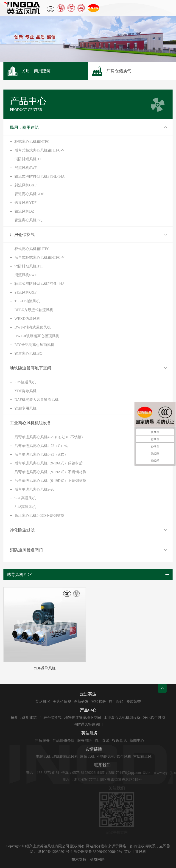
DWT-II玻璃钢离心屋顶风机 (37, 336)
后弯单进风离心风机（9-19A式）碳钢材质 (49, 463)
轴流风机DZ (24, 211)
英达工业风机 (135, 852)
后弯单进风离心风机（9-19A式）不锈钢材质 (50, 472)
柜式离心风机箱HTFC (32, 142)
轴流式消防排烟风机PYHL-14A (40, 176)
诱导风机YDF (25, 203)
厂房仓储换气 (22, 235)
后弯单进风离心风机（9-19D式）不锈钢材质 (50, 481)
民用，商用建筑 (24, 127)
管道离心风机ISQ (28, 220)
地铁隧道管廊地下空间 (31, 368)
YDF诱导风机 (25, 391)
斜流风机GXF (25, 185)
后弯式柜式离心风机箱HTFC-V (39, 150)
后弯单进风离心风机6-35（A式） (41, 454)
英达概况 (70, 701)
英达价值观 (89, 701)
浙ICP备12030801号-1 (55, 852)
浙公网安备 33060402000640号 (98, 852)
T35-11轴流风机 (27, 301)
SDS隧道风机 (25, 382)
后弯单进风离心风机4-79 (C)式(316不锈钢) (49, 437)
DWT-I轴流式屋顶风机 (33, 327)
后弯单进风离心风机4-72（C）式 (41, 446)
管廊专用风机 (25, 408)
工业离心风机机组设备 (31, 423)
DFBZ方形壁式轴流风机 (34, 310)
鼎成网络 (97, 859)
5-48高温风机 (25, 507)
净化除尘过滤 (22, 530)
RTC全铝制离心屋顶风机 (34, 345)
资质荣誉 (161, 701)
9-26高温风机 (25, 498)
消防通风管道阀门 (26, 550)
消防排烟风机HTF (29, 159)
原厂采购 (144, 701)
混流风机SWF (26, 168)
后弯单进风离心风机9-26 (34, 489)
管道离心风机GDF (29, 194)
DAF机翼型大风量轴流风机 (36, 400)
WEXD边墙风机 (27, 319)
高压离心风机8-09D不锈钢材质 (39, 515)
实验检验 (126, 701)
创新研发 (109, 701)
